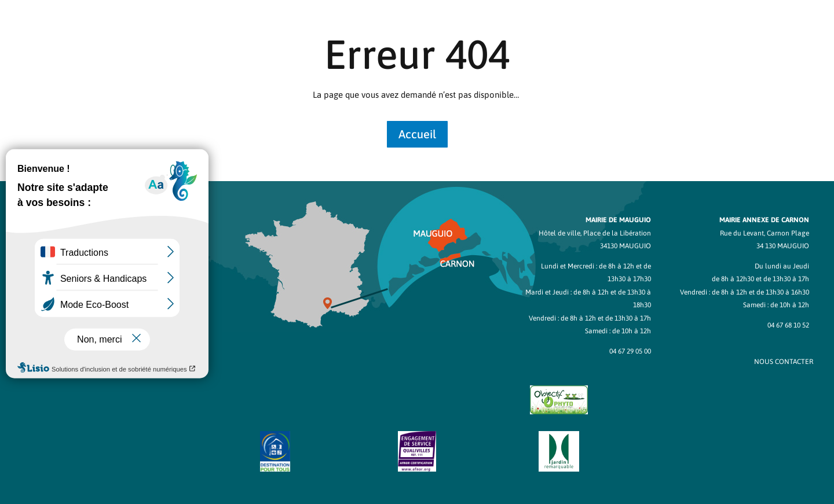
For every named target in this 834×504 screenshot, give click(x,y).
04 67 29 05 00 (630, 351)
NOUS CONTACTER (784, 362)
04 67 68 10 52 (788, 325)
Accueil (417, 134)
